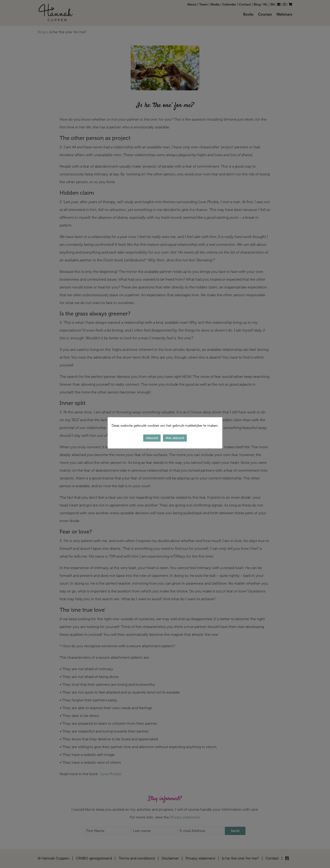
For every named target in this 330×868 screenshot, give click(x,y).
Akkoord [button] (152, 438)
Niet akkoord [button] (175, 438)
